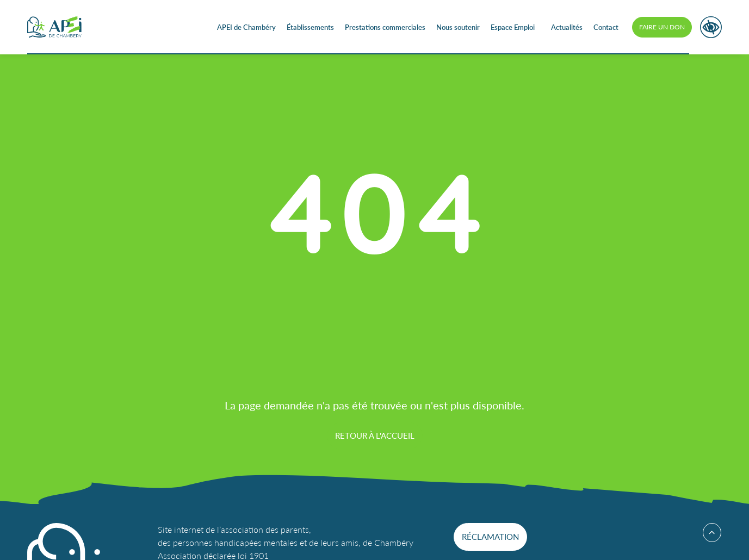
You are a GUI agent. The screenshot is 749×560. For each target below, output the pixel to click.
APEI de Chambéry (246, 27)
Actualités (567, 27)
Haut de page (708, 533)
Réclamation (490, 536)
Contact (606, 27)
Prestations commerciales (385, 27)
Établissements (310, 27)
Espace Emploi (513, 27)
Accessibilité (711, 27)
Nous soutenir (458, 27)
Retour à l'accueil (375, 435)
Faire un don (662, 27)
